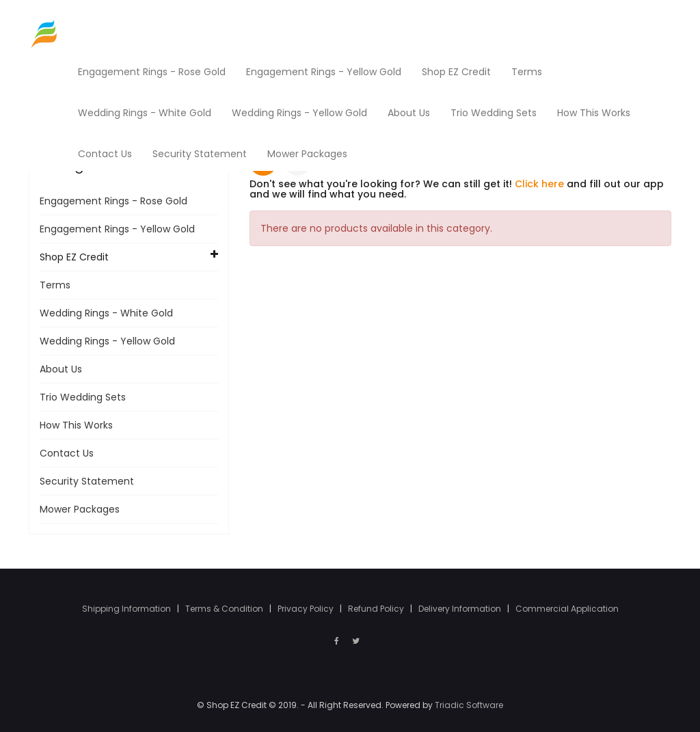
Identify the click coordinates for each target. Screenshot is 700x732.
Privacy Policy (307, 609)
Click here (539, 184)
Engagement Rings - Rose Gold (113, 201)
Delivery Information (461, 609)
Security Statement (87, 481)
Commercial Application (567, 609)
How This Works (76, 425)
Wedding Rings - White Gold (106, 313)
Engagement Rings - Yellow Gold (117, 229)
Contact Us (67, 453)
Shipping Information (127, 609)
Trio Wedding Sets (83, 397)
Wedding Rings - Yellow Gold (107, 341)
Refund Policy (377, 609)
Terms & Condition (225, 609)
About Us (61, 369)
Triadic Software (469, 705)
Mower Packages (80, 509)
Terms (55, 285)
